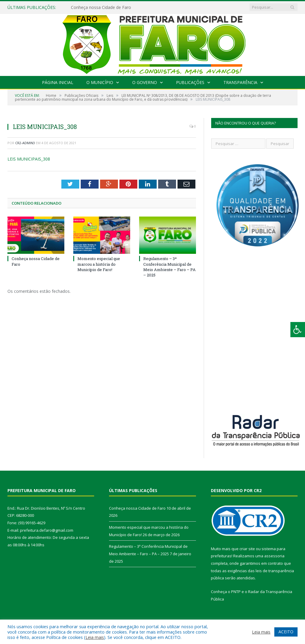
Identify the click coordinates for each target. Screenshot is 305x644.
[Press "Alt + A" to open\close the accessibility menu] (298, 330)
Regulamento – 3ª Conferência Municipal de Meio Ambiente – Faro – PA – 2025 (169, 267)
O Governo (145, 82)
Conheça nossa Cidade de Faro (101, 7)
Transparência (240, 82)
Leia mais (95, 637)
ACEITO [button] (286, 632)
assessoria (274, 556)
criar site (247, 549)
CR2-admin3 (25, 143)
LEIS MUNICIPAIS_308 (29, 159)
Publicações (190, 82)
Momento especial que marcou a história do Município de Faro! (99, 264)
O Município (100, 82)
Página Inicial (58, 82)
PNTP (236, 592)
